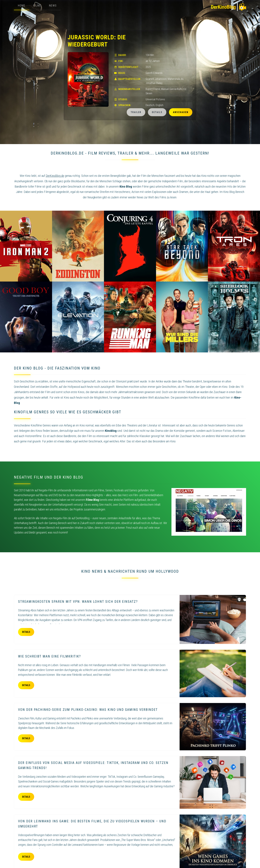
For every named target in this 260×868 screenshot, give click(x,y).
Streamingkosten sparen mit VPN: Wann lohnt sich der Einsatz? (78, 602)
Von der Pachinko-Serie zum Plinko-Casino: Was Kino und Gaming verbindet (88, 710)
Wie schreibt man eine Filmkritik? (49, 656)
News (53, 6)
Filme (37, 6)
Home (22, 6)
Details (157, 112)
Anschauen (181, 112)
